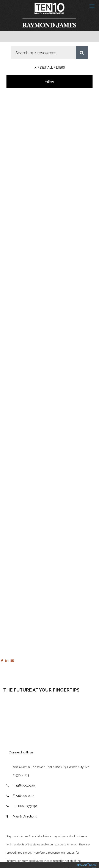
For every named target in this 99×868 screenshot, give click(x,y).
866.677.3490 (28, 806)
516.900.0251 (25, 796)
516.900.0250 (26, 785)
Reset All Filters (49, 67)
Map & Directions (25, 816)
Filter (49, 81)
